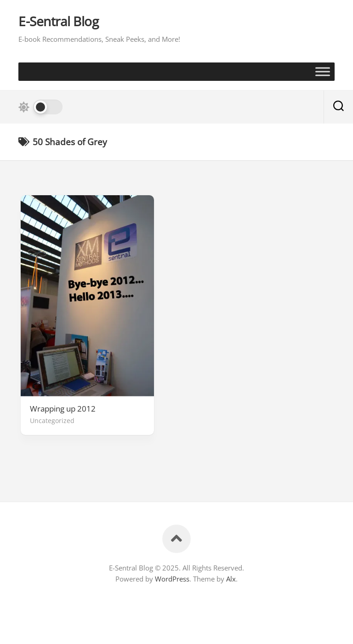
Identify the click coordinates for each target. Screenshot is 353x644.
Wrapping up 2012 (63, 409)
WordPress (172, 579)
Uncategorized (52, 421)
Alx (231, 579)
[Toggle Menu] (323, 71)
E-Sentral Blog (58, 22)
